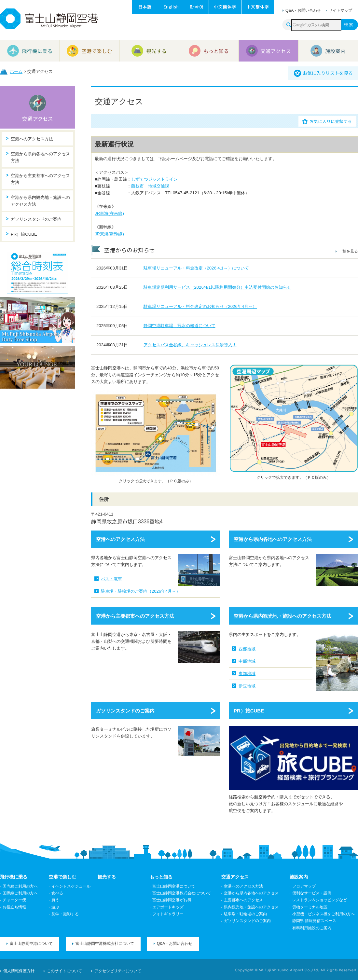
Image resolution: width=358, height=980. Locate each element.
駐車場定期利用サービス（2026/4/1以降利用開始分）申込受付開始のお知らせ (217, 287)
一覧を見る (348, 251)
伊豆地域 (247, 686)
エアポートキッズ (168, 907)
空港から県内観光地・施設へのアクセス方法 (282, 616)
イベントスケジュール (71, 886)
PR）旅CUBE (249, 711)
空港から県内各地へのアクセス (251, 893)
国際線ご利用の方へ (20, 893)
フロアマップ (304, 886)
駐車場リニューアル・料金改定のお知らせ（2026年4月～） (200, 306)
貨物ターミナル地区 (310, 907)
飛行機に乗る (14, 877)
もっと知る (161, 877)
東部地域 (247, 674)
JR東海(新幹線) (109, 234)
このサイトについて (64, 971)
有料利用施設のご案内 (312, 928)
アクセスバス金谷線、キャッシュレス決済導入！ (190, 345)
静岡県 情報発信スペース (314, 921)
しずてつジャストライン (154, 179)
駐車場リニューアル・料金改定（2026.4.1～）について (196, 268)
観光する (107, 877)
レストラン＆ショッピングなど (320, 900)
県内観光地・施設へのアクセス (251, 907)
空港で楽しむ (62, 877)
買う (55, 900)
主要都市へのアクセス (243, 900)
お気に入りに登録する (331, 121)
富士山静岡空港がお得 (172, 900)
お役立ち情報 (14, 907)
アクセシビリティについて (118, 971)
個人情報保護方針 (19, 971)
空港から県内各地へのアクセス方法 (273, 539)
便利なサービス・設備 (312, 893)
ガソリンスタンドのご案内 (125, 711)
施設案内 (299, 877)
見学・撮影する (65, 914)
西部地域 (247, 649)
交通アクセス (38, 118)
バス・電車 (111, 579)
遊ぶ (55, 907)
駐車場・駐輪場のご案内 (245, 914)
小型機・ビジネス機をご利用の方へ (324, 914)
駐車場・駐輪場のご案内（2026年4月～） (141, 591)
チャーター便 (14, 900)
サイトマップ (340, 10)
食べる (57, 893)
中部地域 (247, 661)
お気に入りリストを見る (328, 73)
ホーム (16, 71)
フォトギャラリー (168, 914)
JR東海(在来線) (109, 213)
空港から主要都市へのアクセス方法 (135, 616)
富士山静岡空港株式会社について (182, 893)
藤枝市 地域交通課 (150, 186)
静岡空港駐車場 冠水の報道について (179, 326)
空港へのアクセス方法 (120, 539)
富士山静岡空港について (174, 886)
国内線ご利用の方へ (20, 886)
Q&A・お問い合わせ (303, 10)
